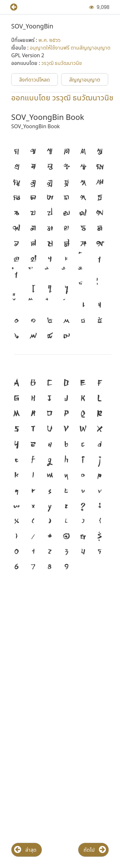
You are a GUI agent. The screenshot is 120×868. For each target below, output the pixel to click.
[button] (11, 7)
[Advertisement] (60, 645)
